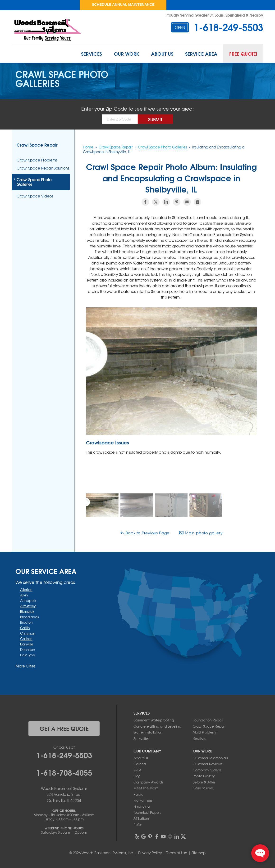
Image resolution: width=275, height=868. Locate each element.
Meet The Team (146, 788)
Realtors (199, 738)
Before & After (204, 782)
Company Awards (148, 782)
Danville (27, 644)
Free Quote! (243, 54)
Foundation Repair (208, 720)
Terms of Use (177, 853)
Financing (142, 806)
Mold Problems (205, 732)
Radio (138, 794)
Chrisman (28, 633)
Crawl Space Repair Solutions (43, 168)
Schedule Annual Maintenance (123, 4)
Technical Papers (147, 812)
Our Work (126, 54)
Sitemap (199, 853)
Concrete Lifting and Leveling (157, 726)
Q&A (137, 770)
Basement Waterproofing (154, 720)
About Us (162, 54)
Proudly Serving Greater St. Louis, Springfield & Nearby (214, 15)
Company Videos (207, 770)
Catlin (25, 628)
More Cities (25, 666)
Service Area (201, 54)
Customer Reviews (207, 764)
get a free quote (64, 728)
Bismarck (27, 611)
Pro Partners (143, 800)
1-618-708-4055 (64, 772)
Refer (138, 824)
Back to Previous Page (145, 533)
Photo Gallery (204, 776)
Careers (140, 764)
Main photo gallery (201, 533)
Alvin (24, 595)
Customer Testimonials (210, 758)
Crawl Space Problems (37, 160)
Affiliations (141, 818)
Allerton (26, 590)
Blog (137, 776)
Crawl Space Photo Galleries (34, 182)
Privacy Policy (150, 853)
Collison (26, 639)
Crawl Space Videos (35, 196)
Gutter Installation (148, 732)
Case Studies (203, 788)
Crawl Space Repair (37, 145)
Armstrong (28, 606)
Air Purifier (141, 738)
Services (92, 54)
